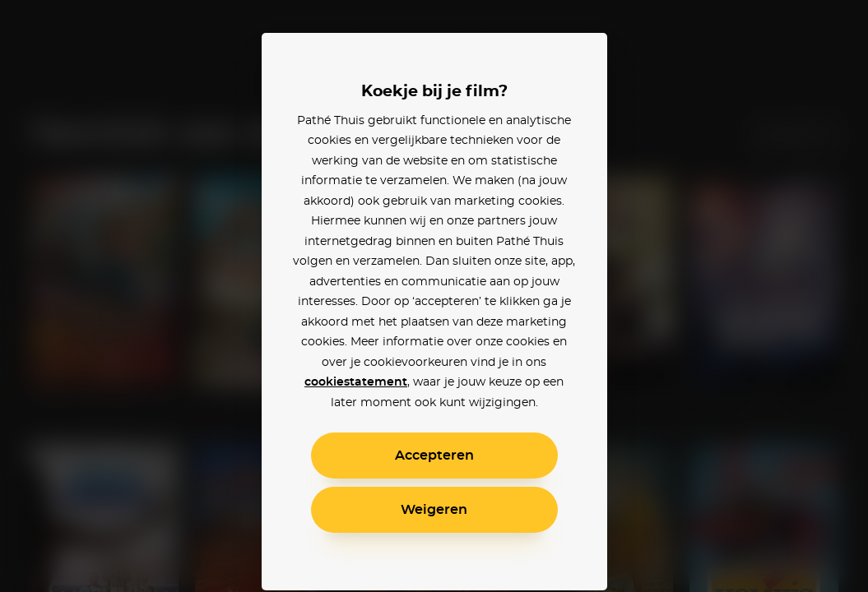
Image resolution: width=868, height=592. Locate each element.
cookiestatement (356, 382)
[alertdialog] (434, 296)
